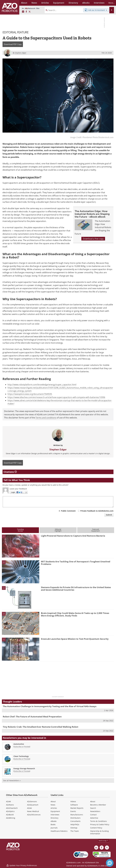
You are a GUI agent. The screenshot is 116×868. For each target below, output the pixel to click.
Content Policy (96, 828)
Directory (54, 818)
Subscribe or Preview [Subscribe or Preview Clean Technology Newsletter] (22, 759)
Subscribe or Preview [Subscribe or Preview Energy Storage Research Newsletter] (22, 771)
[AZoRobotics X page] (30, 12)
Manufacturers (77, 815)
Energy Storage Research (24, 768)
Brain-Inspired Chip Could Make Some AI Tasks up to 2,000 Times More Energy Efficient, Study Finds (75, 614)
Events (73, 811)
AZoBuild (10, 815)
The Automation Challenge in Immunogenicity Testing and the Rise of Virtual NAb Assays (50, 706)
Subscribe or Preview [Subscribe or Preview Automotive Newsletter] (22, 747)
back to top (104, 840)
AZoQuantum (33, 805)
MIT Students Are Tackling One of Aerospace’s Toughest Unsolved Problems (76, 563)
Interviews (55, 815)
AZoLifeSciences (34, 815)
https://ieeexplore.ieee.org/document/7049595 (30, 394)
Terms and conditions (46, 418)
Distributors (75, 818)
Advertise (94, 818)
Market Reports (77, 808)
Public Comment (68, 511)
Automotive (19, 744)
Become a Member (98, 805)
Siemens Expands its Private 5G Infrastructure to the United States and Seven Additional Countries (76, 589)
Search (93, 808)
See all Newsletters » (12, 780)
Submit (109, 515)
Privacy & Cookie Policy (100, 824)
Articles (54, 808)
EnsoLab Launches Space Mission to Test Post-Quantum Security (75, 639)
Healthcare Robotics (59, 831)
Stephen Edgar (58, 449)
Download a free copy (93, 239)
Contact (93, 815)
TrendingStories (20, 530)
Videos (73, 801)
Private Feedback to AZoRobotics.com (97, 511)
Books (53, 824)
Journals (54, 828)
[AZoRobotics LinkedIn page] (23, 12)
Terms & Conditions (98, 821)
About (53, 801)
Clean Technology (21, 756)
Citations (10, 472)
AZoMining (11, 818)
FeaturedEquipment (96, 530)
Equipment (55, 811)
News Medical (33, 811)
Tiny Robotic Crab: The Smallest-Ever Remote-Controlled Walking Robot (40, 727)
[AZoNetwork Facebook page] (26, 12)
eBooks (54, 821)
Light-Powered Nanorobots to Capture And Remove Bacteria (73, 536)
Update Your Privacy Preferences (22, 865)
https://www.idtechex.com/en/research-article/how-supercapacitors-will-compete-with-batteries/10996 (56, 397)
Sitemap (74, 828)
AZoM (8, 801)
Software (74, 805)
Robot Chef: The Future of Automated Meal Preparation (32, 717)
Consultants (75, 821)
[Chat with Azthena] (110, 863)
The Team (75, 831)
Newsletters (95, 811)
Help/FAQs (75, 824)
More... (110, 3)
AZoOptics (10, 811)
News (53, 805)
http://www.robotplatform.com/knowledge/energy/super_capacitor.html (42, 384)
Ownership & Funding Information (99, 832)
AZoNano (10, 805)
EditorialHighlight (58, 530)
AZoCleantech (12, 808)
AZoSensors (32, 801)
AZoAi (29, 808)
